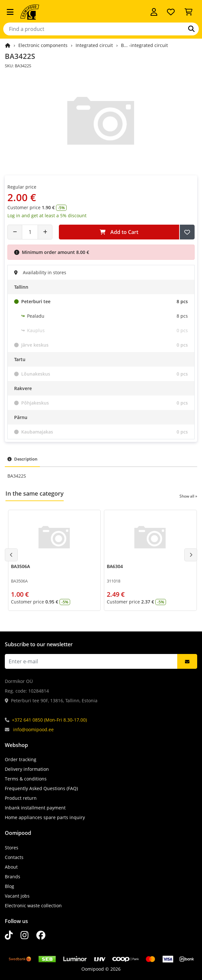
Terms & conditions (26, 779)
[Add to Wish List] (187, 232)
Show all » (188, 496)
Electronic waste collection (33, 905)
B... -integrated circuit (144, 45)
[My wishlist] (171, 12)
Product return (21, 798)
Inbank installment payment (35, 808)
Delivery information (27, 769)
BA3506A (20, 566)
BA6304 (115, 566)
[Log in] (154, 12)
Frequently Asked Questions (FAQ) (41, 788)
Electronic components (43, 45)
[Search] (191, 29)
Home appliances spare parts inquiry (45, 817)
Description (22, 459)
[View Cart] (188, 12)
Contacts (14, 857)
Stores (12, 848)
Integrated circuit (94, 45)
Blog (9, 886)
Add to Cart (119, 232)
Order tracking (21, 759)
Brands (13, 877)
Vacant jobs (17, 896)
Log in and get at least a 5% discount (47, 215)
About (11, 867)
